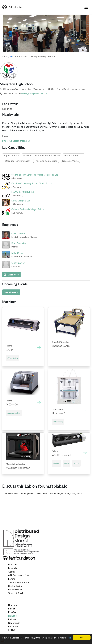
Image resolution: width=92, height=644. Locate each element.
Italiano (12, 619)
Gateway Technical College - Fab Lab (28, 209)
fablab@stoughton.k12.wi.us (34, 94)
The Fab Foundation (18, 582)
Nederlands (14, 623)
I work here (11, 275)
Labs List (13, 564)
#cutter (76, 463)
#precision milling (14, 413)
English (12, 608)
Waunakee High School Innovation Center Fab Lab (35, 175)
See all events (11, 292)
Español (12, 612)
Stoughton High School (43, 56)
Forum (11, 579)
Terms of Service (17, 593)
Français (12, 616)
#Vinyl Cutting (13, 358)
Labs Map (13, 568)
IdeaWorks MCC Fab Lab (23, 192)
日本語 (12, 630)
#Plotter (56, 463)
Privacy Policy (15, 589)
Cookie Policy (15, 586)
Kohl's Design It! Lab (21, 201)
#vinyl (67, 463)
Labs (5, 56)
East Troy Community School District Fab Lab (32, 183)
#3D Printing (58, 422)
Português (13, 626)
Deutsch (12, 605)
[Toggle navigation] (86, 7)
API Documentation (18, 575)
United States (19, 56)
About (11, 572)
